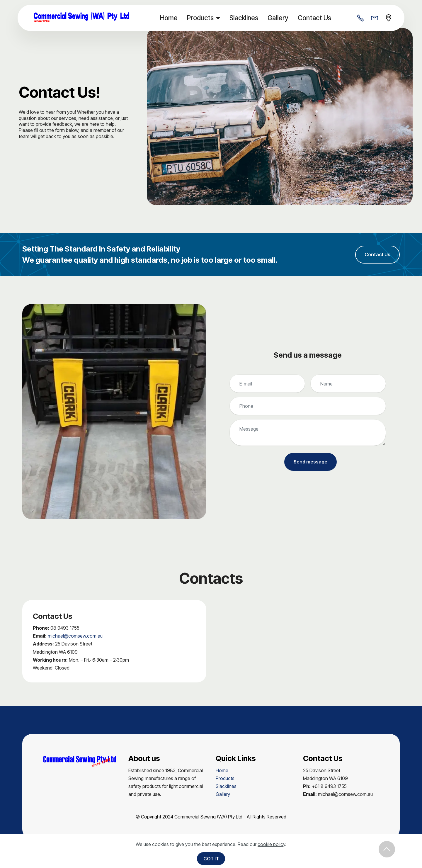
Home (171, 18)
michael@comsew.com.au (75, 637)
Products (202, 18)
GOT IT (211, 859)
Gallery (280, 18)
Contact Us (316, 18)
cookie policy (271, 844)
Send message (310, 463)
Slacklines (246, 18)
